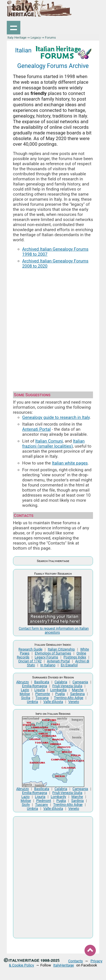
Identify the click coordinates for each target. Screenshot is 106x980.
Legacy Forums (46, 657)
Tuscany (41, 805)
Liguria (40, 690)
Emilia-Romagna (34, 686)
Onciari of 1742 (30, 661)
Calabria (61, 682)
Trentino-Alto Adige (69, 698)
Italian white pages (70, 463)
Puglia (60, 694)
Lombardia (59, 690)
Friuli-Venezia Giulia (67, 686)
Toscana (42, 698)
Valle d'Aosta (53, 702)
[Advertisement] (53, 328)
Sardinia (77, 801)
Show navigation (14, 28)
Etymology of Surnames (53, 653)
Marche (78, 690)
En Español (69, 665)
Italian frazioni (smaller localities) (54, 444)
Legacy (36, 37)
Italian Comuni (49, 441)
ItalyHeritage (64, 965)
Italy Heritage (17, 37)
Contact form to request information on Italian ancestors (54, 631)
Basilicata (42, 682)
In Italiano (48, 665)
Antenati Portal (37, 429)
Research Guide (30, 649)
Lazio (25, 690)
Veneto (74, 702)
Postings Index (75, 657)
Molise (25, 694)
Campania (80, 682)
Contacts (75, 961)
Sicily (26, 805)
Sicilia (26, 698)
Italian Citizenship (61, 649)
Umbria (32, 702)
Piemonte (43, 694)
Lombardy (58, 797)
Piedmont (44, 801)
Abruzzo (23, 682)
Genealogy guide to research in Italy (56, 417)
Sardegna (77, 694)
